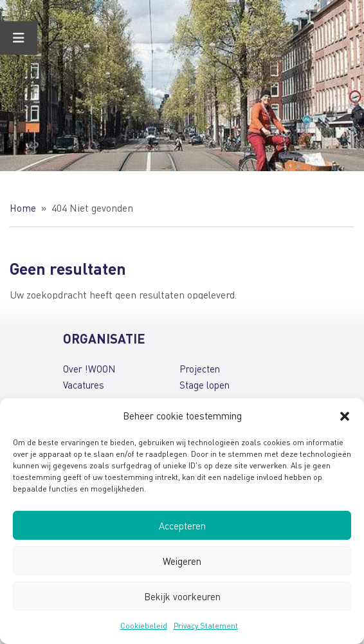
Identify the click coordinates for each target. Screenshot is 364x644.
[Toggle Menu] (19, 38)
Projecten (200, 369)
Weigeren (182, 561)
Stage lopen (205, 385)
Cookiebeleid (144, 626)
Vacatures (84, 385)
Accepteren (182, 526)
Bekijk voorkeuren (182, 596)
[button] (345, 416)
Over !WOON (89, 369)
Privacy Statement (206, 626)
